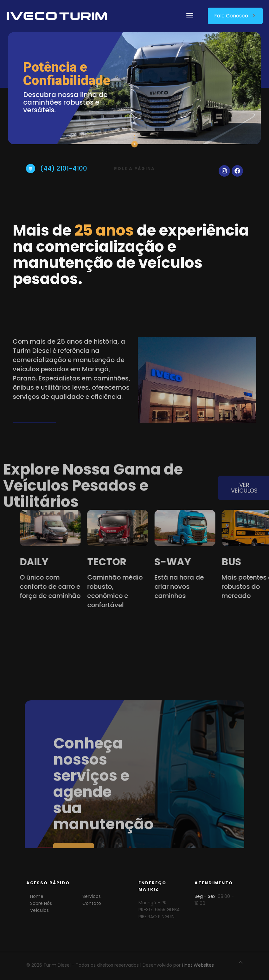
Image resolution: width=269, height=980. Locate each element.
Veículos (39, 910)
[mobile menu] (190, 16)
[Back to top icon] (241, 962)
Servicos (92, 896)
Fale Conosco (235, 16)
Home (37, 896)
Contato (92, 903)
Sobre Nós (41, 903)
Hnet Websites (198, 965)
